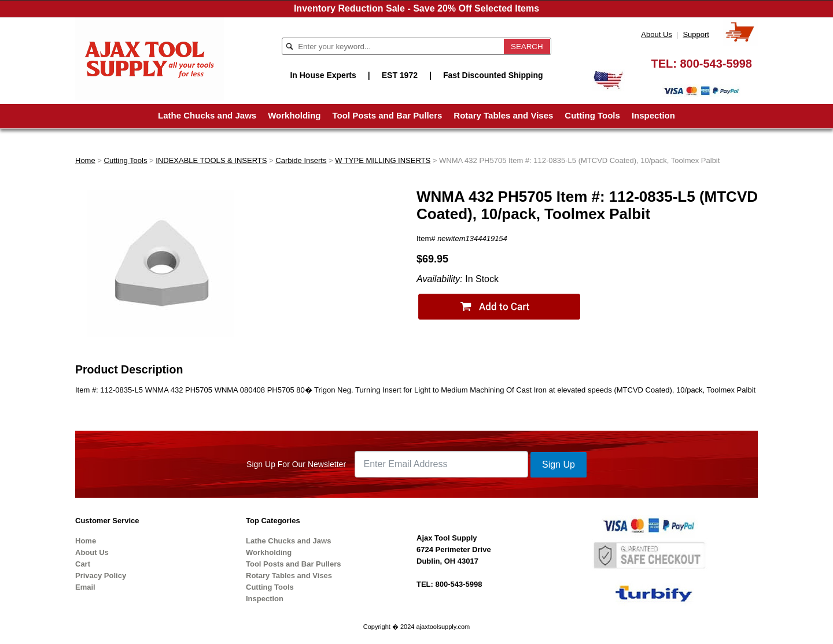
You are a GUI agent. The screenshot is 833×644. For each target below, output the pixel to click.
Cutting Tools (592, 115)
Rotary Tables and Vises (503, 115)
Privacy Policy (101, 575)
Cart (83, 564)
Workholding (294, 115)
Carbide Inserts (301, 160)
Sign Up (559, 465)
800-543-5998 (716, 64)
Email (85, 587)
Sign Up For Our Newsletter (296, 464)
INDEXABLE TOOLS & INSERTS (211, 160)
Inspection (653, 115)
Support (696, 34)
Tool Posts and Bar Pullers (388, 115)
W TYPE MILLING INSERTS (383, 160)
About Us (656, 34)
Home (85, 160)
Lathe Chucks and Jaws (207, 115)
